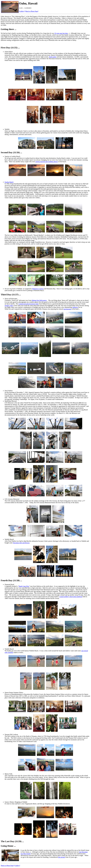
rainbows (75, 307)
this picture (62, 857)
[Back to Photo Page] (32, 11)
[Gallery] (22, 11)
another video (9, 306)
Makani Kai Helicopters (39, 300)
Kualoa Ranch (9, 182)
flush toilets (53, 57)
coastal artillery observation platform (71, 597)
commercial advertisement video (29, 304)
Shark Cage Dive (24, 586)
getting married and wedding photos (47, 162)
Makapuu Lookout (38, 289)
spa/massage (67, 309)
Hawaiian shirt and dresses (21, 543)
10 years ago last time (61, 33)
